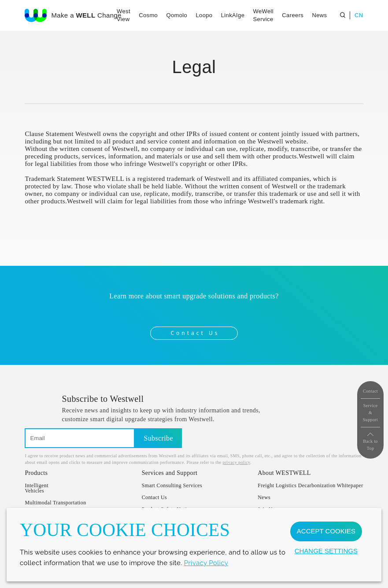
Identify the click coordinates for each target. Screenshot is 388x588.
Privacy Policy (206, 563)
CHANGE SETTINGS (326, 551)
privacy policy (236, 462)
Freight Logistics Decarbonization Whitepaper (310, 485)
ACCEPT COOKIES (326, 531)
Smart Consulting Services (172, 485)
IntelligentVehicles (37, 488)
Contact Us (195, 333)
